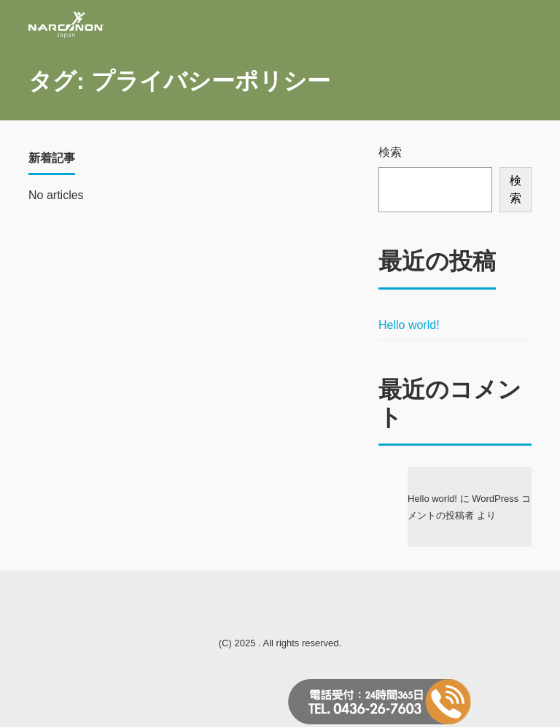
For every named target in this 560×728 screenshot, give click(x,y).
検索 (390, 152)
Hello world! (409, 325)
